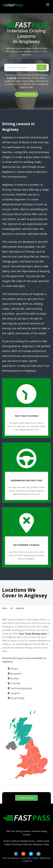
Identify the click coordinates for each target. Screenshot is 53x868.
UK (12, 608)
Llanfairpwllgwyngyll (20, 688)
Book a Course (26, 798)
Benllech (13, 678)
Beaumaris (15, 674)
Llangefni (14, 693)
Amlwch (13, 669)
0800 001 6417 (30, 84)
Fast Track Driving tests (33, 634)
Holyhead (14, 683)
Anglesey (20, 608)
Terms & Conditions (10, 858)
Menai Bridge (16, 698)
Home (5, 608)
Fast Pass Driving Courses (18, 831)
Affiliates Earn (45, 858)
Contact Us (27, 861)
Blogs (36, 858)
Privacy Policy (26, 858)
